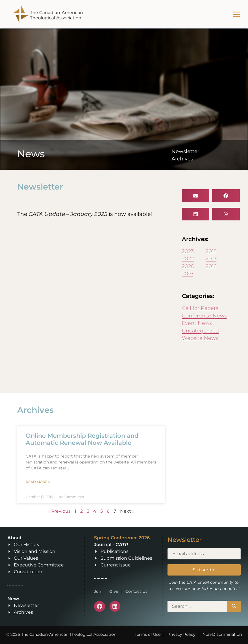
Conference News (204, 316)
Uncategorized (200, 331)
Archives (182, 159)
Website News (200, 338)
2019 (187, 273)
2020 (188, 266)
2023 (188, 251)
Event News (197, 323)
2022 (188, 258)
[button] (196, 196)
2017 (211, 258)
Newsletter (185, 151)
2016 (211, 266)
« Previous (59, 511)
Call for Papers (200, 308)
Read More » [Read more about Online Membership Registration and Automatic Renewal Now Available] (38, 482)
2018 (211, 251)
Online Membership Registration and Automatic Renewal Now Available (82, 439)
